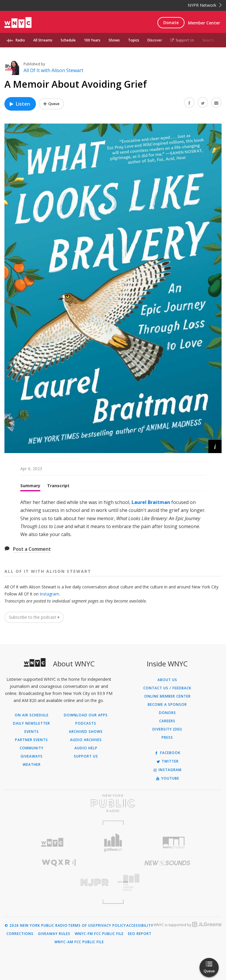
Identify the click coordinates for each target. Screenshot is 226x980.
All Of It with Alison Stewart (53, 70)
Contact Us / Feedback (167, 688)
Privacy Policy (111, 926)
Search (208, 40)
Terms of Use (82, 926)
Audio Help (86, 748)
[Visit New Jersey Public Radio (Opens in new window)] (59, 882)
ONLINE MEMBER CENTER (167, 696)
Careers (167, 721)
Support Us (182, 40)
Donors (167, 713)
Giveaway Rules (54, 934)
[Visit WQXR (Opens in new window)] (59, 863)
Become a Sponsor (167, 705)
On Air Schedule (32, 715)
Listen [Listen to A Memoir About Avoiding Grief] (19, 104)
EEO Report (140, 934)
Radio (20, 40)
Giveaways (32, 756)
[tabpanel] (113, 518)
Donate (171, 23)
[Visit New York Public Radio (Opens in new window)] (113, 803)
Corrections (20, 934)
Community (32, 748)
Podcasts (86, 723)
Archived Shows (86, 732)
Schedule (68, 40)
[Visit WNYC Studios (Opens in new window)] (174, 843)
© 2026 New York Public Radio (36, 926)
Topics (134, 40)
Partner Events (31, 740)
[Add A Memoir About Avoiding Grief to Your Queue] (51, 104)
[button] (215, 446)
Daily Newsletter (31, 723)
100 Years (92, 40)
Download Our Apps (86, 715)
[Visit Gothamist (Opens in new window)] (113, 842)
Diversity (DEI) (167, 729)
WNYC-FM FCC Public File (99, 934)
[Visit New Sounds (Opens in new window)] (167, 863)
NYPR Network (205, 5)
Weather (32, 765)
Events (32, 732)
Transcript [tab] (58, 486)
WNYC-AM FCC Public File (79, 942)
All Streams (43, 40)
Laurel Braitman (151, 502)
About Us (167, 680)
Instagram (49, 594)
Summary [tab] (30, 486)
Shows (114, 40)
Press (167, 738)
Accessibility (140, 926)
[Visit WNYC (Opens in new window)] (52, 842)
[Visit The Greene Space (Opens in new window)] (167, 882)
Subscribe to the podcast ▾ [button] (34, 617)
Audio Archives (86, 740)
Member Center (204, 23)
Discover (155, 40)
